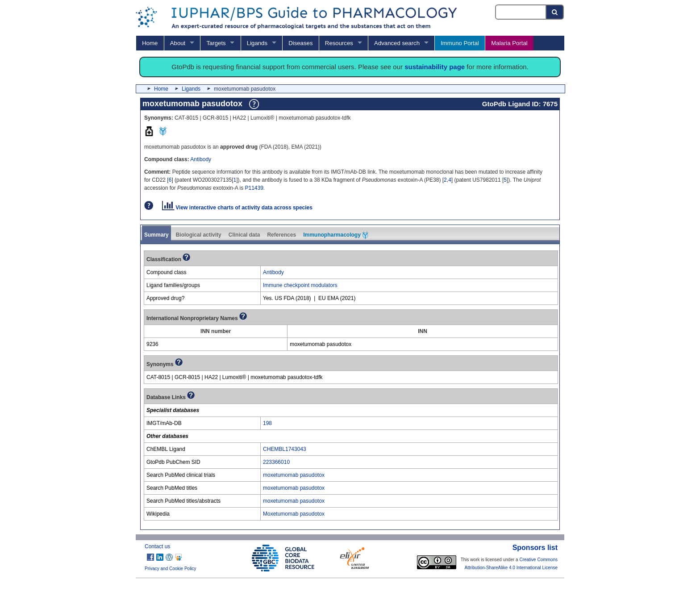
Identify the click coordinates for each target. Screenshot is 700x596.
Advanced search (397, 43)
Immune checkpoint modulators (300, 285)
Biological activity (199, 235)
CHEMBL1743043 (285, 449)
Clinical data (244, 235)
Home (150, 43)
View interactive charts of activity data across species (237, 208)
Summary (156, 235)
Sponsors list (535, 548)
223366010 (276, 462)
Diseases (300, 43)
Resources (339, 43)
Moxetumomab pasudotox (294, 514)
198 (267, 423)
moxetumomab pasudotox (294, 475)
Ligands (257, 43)
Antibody (201, 159)
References (281, 235)
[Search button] (555, 12)
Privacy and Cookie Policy (171, 569)
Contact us (157, 546)
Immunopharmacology (336, 235)
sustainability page (435, 67)
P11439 (254, 188)
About (178, 43)
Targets (216, 43)
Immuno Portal (460, 43)
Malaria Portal (509, 43)
